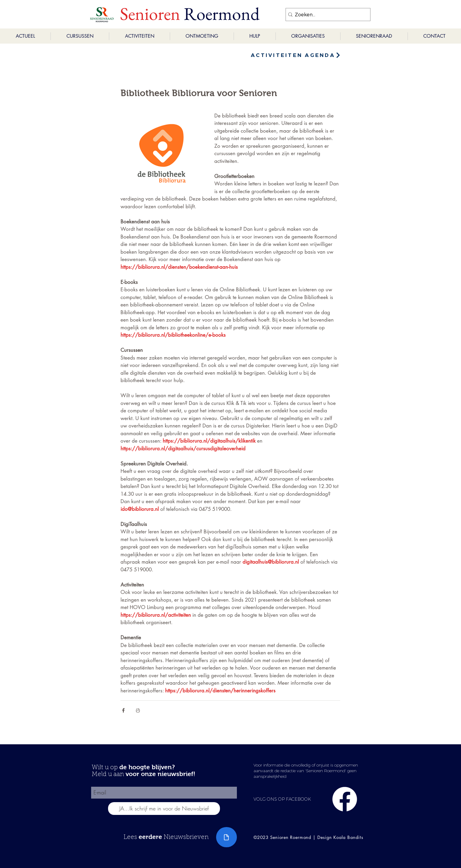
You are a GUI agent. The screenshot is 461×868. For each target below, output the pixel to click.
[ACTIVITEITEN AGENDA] (296, 55)
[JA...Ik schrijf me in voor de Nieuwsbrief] (164, 809)
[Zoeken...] (326, 15)
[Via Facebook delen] (123, 710)
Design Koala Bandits (340, 837)
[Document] (226, 837)
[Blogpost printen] (138, 710)
